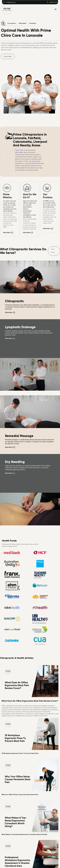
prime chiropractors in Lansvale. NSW (29, 43)
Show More (7, 233)
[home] (7, 9)
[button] (56, 9)
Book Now (8, 56)
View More (53, 251)
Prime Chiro (19, 150)
